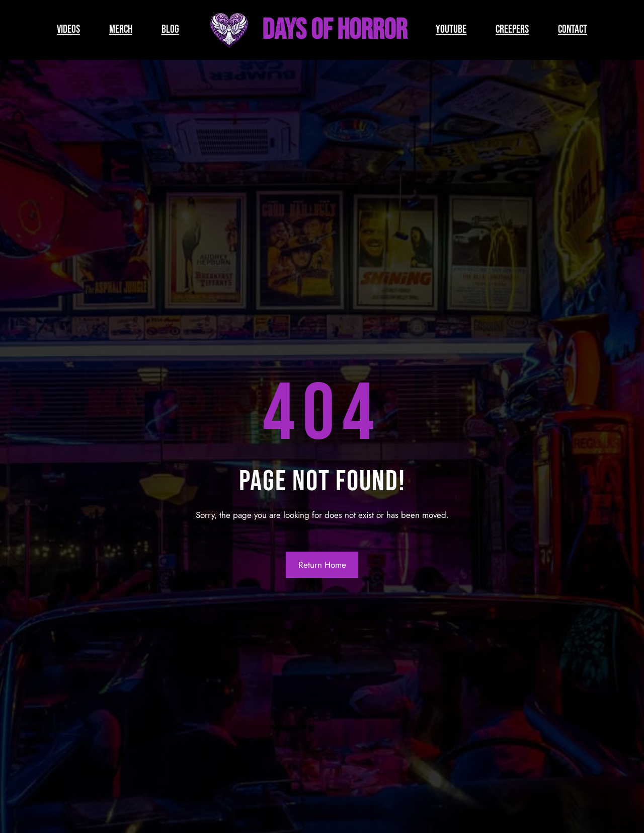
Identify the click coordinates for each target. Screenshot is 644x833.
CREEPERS (512, 29)
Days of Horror (335, 30)
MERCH (121, 29)
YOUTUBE (451, 29)
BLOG (170, 29)
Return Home (322, 565)
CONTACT (573, 29)
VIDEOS (68, 29)
